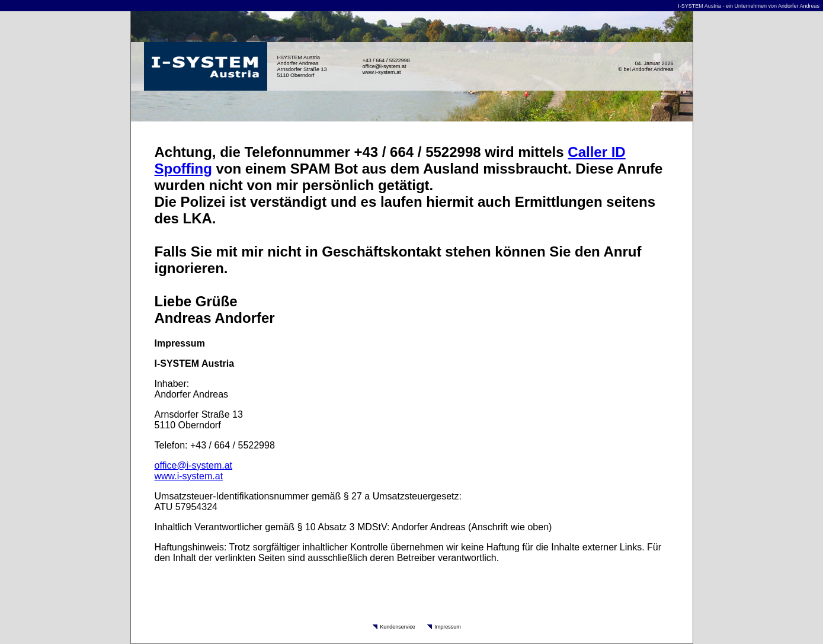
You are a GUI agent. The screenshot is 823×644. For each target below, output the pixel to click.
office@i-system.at (385, 66)
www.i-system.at (382, 72)
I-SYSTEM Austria (699, 6)
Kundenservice (398, 627)
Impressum (448, 627)
